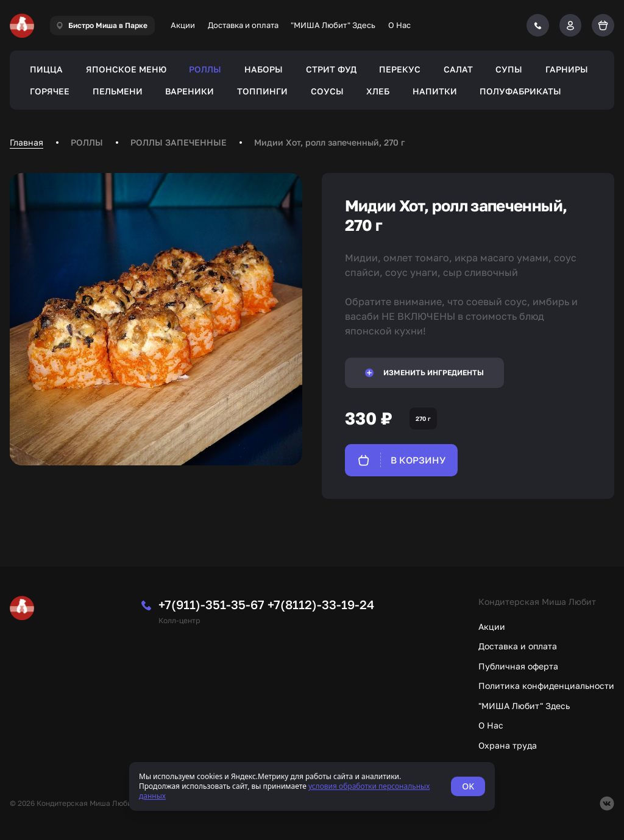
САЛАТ (458, 69)
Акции (183, 25)
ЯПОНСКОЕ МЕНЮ (126, 69)
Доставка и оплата (243, 25)
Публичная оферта (518, 666)
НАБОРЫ (264, 69)
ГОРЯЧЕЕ (50, 91)
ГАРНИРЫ (567, 69)
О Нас (399, 25)
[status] (312, 786)
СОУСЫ (327, 91)
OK (468, 786)
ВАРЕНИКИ (190, 91)
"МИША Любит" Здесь (333, 25)
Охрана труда (508, 745)
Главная (27, 142)
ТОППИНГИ (262, 91)
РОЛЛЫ (205, 69)
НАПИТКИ (435, 91)
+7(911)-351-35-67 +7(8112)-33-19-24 (266, 604)
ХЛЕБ (378, 91)
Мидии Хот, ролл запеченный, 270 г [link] (329, 142)
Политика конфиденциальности (546, 686)
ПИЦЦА (46, 69)
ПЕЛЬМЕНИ (118, 91)
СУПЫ (509, 69)
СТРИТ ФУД (331, 69)
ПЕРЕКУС (400, 69)
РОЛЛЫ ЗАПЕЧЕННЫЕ (179, 142)
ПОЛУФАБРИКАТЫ (520, 91)
